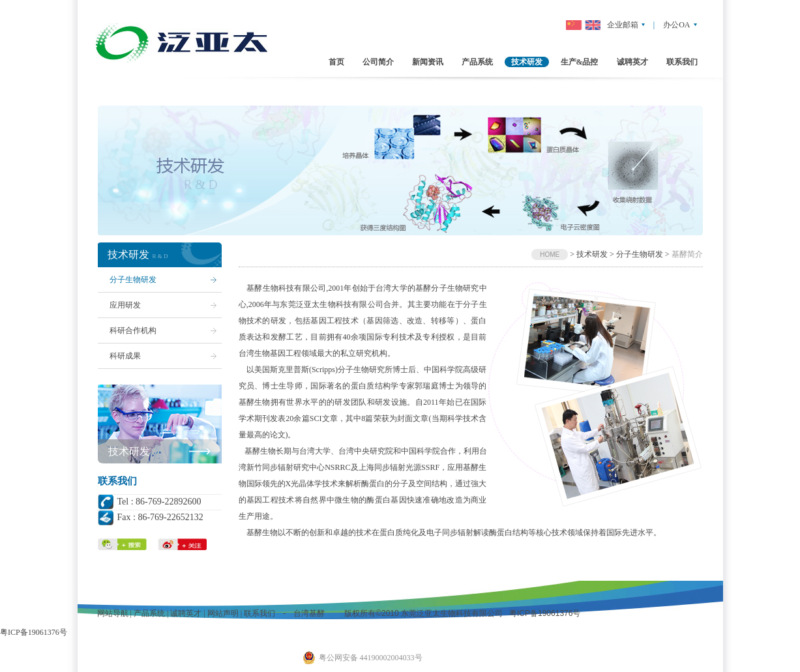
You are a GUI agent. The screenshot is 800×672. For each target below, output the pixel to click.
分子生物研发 (133, 280)
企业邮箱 (623, 25)
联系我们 (259, 613)
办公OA (676, 25)
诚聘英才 (186, 613)
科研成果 (125, 356)
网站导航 (113, 613)
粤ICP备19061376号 (544, 613)
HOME (550, 255)
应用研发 (125, 305)
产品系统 (149, 613)
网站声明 (223, 613)
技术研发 (129, 451)
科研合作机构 (133, 330)
